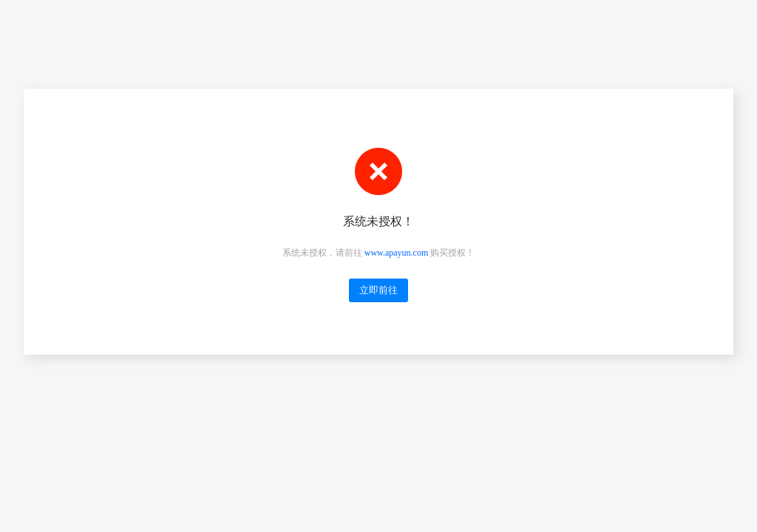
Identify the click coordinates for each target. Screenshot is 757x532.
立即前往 (378, 290)
